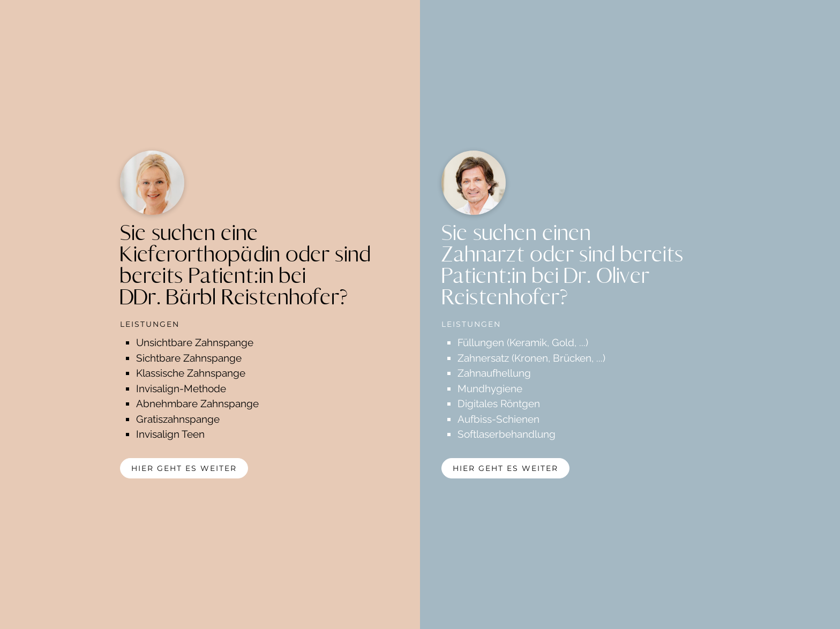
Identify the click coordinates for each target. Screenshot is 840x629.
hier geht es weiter (184, 468)
